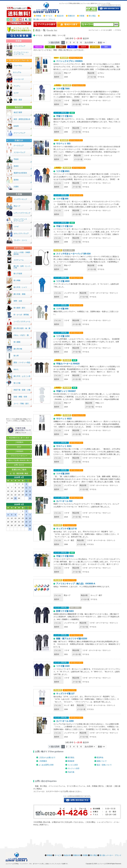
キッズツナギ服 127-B (66, 529)
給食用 (16, 126)
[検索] (103, 25)
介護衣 (16, 187)
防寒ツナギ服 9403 (65, 611)
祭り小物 (17, 383)
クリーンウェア (19, 133)
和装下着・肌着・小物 (22, 390)
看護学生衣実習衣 (20, 173)
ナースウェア (19, 146)
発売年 (84, 47)
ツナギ (16, 227)
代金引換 (71, 772)
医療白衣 (71, 16)
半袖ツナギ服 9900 (65, 556)
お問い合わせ (19, 465)
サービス (49, 16)
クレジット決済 (73, 768)
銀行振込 (71, 757)
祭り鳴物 (17, 280)
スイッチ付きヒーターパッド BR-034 (73, 254)
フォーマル (18, 66)
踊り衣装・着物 (19, 294)
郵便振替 (71, 761)
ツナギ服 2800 (63, 474)
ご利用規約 (19, 451)
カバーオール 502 (64, 501)
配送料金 (100, 757)
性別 (50, 47)
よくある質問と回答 (46, 765)
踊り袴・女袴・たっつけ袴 (22, 267)
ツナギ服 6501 (63, 171)
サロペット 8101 (64, 446)
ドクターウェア (19, 152)
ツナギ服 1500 (63, 666)
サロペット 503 (63, 144)
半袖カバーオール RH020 (68, 364)
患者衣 (16, 166)
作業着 (82, 16)
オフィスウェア (19, 46)
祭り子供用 (18, 274)
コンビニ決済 (73, 765)
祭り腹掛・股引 (19, 308)
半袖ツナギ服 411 (64, 116)
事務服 (39, 16)
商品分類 (39, 47)
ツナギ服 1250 (63, 336)
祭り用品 (92, 16)
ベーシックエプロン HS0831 (69, 61)
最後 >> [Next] (101, 43)
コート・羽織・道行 (21, 404)
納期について (102, 761)
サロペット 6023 (64, 419)
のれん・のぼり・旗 (21, 335)
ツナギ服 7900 (63, 89)
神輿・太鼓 (18, 301)
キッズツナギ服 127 (65, 694)
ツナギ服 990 (62, 199)
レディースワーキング (22, 213)
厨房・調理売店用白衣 (22, 119)
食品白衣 (60, 16)
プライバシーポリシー (19, 456)
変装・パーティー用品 (22, 362)
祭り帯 (16, 356)
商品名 (72, 47)
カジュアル (17, 72)
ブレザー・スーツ (20, 240)
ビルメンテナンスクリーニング (20, 220)
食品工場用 (18, 112)
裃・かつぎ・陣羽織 (21, 315)
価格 (106, 47)
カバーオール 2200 (65, 721)
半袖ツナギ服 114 (64, 226)
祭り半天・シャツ (20, 287)
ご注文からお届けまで (47, 757)
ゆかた (16, 369)
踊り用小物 (18, 349)
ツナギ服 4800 (63, 281)
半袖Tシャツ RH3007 (66, 391)
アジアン (17, 86)
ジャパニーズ (19, 79)
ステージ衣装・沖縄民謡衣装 (22, 253)
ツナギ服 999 (62, 309)
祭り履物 (17, 342)
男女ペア (17, 206)
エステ (16, 93)
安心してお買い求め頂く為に (19, 460)
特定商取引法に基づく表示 (19, 438)
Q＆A (19, 447)
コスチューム (19, 260)
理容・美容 (18, 100)
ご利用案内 (43, 761)
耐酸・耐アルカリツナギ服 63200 (72, 639)
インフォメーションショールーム (21, 53)
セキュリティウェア (21, 233)
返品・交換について (104, 765)
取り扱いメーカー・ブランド (44, 19)
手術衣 (16, 159)
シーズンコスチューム (22, 321)
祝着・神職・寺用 (20, 397)
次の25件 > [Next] (90, 43)
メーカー (95, 47)
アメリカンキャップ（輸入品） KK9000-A (76, 584)
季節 (61, 47)
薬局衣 (16, 180)
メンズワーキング (20, 199)
